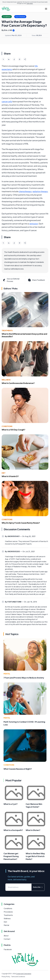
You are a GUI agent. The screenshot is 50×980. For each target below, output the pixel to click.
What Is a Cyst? (11, 804)
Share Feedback (36, 280)
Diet (4, 473)
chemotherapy (25, 191)
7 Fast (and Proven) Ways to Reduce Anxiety (24, 678)
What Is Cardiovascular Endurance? (18, 383)
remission (34, 224)
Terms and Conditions (18, 977)
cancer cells (7, 101)
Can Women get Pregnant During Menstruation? (11, 856)
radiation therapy (40, 191)
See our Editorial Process (11, 280)
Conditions (7, 426)
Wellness (6, 380)
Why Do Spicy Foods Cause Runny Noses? (21, 523)
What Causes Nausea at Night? (18, 769)
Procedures (8, 912)
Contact (7, 939)
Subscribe (38, 887)
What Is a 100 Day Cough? (13, 430)
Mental (7, 674)
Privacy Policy (6, 977)
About (6, 936)
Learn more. (30, 3)
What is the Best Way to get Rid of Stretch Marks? (35, 856)
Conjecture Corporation (24, 974)
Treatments (7, 330)
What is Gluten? (33, 830)
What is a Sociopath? (13, 830)
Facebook (8, 949)
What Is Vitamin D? (10, 476)
